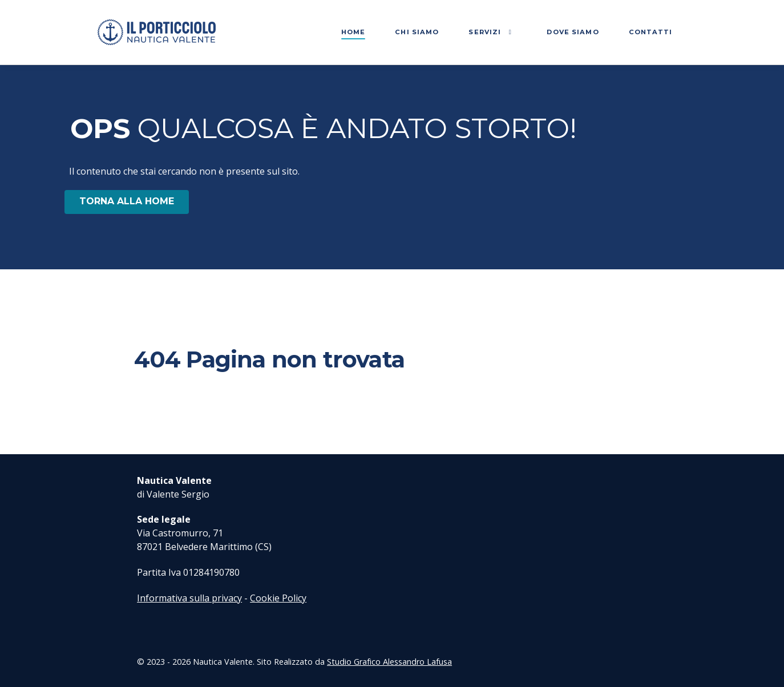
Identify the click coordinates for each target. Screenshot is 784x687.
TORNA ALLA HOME (127, 201)
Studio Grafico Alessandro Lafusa (389, 662)
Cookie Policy (278, 598)
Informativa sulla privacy (189, 598)
